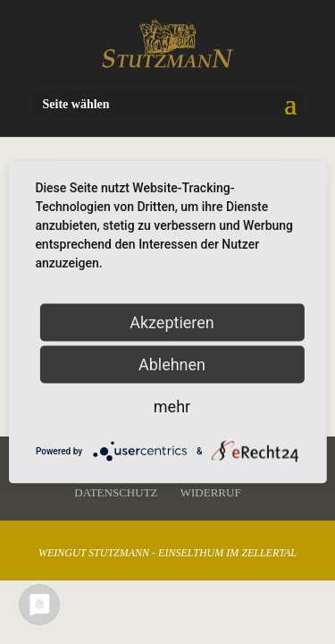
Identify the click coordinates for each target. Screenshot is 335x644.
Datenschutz (116, 492)
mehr (172, 407)
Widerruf (211, 492)
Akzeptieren (172, 322)
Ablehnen (172, 364)
